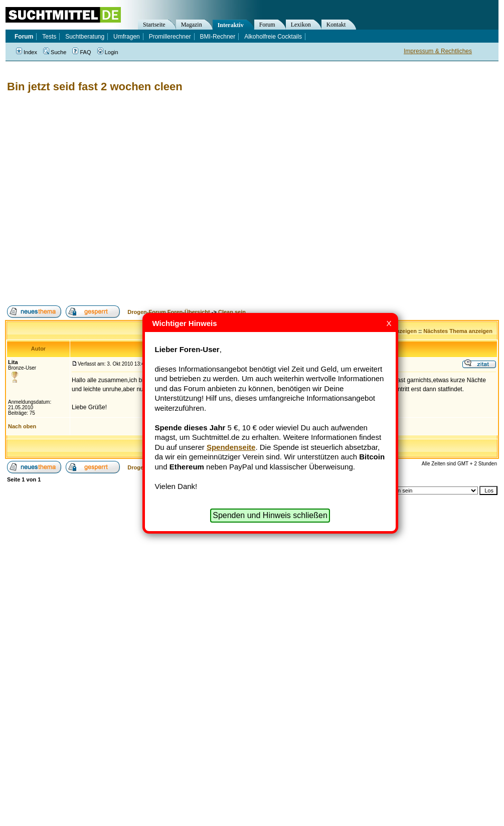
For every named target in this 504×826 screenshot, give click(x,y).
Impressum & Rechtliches (438, 51)
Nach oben (22, 426)
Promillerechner (170, 37)
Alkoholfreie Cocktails (273, 37)
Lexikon (301, 25)
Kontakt (336, 25)
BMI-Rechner (218, 37)
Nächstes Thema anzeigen (458, 331)
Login (108, 52)
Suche (55, 52)
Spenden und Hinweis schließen (270, 515)
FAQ (81, 52)
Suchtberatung (85, 37)
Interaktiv (231, 25)
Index (27, 52)
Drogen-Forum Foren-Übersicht (169, 312)
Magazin (192, 25)
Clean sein (232, 312)
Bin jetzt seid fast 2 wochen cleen (95, 87)
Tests (49, 37)
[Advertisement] (94, 199)
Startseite (154, 25)
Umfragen (127, 37)
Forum (267, 25)
